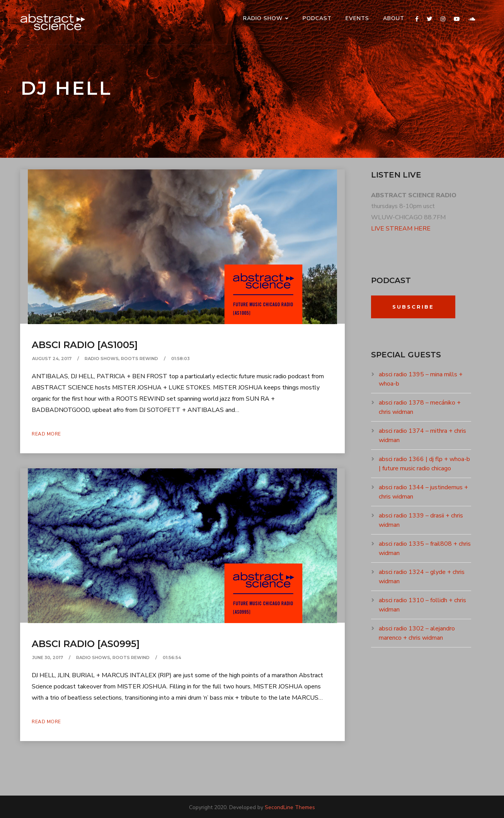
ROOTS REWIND (140, 359)
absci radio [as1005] (85, 345)
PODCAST (317, 18)
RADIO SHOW (263, 18)
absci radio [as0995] (86, 644)
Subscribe (413, 307)
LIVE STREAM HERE (401, 229)
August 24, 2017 (52, 359)
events (357, 18)
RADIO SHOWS (102, 359)
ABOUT (394, 18)
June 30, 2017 (48, 657)
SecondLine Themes (290, 807)
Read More (46, 434)
